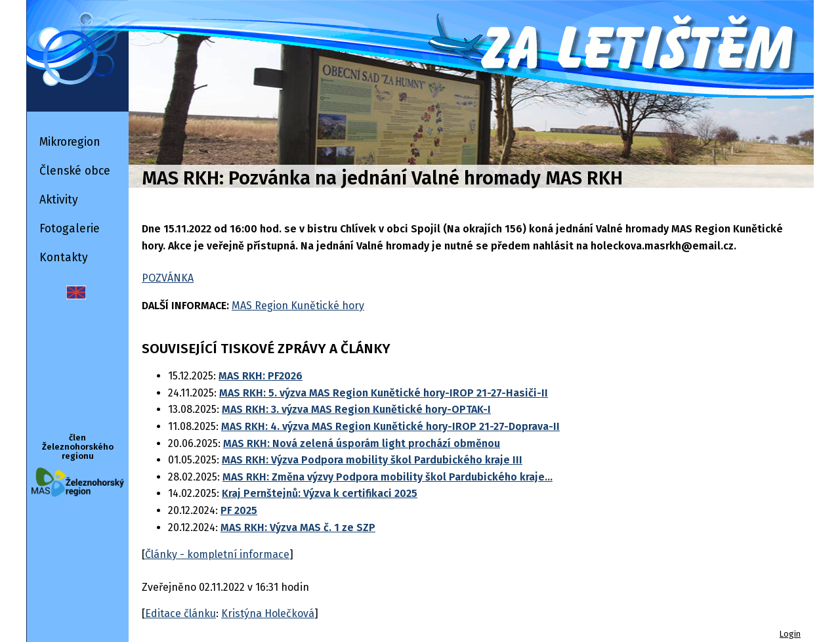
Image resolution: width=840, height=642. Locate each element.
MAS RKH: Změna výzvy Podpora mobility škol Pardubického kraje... (388, 477)
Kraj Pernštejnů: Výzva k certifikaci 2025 (320, 493)
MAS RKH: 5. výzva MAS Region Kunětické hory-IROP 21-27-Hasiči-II (384, 393)
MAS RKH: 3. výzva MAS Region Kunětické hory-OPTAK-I (356, 409)
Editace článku (180, 613)
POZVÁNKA (168, 278)
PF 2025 (239, 510)
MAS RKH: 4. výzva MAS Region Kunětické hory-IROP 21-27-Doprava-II (390, 426)
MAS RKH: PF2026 (261, 376)
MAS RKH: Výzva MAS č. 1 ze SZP (298, 527)
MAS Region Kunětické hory (298, 306)
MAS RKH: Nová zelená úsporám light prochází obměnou (362, 443)
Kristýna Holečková (268, 613)
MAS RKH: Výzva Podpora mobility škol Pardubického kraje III (372, 460)
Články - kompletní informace (217, 554)
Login (790, 634)
